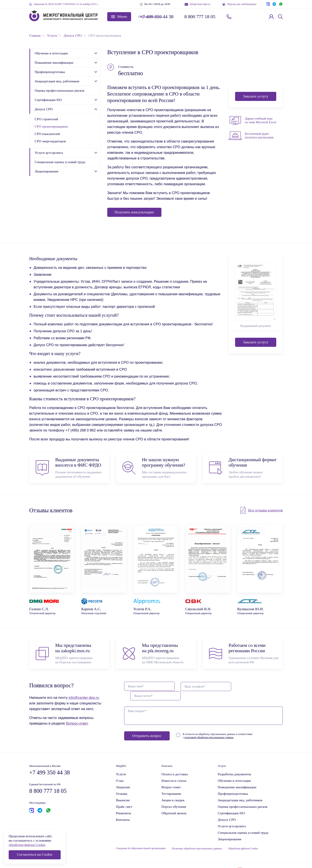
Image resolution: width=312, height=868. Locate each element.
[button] (119, 17)
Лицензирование (47, 171)
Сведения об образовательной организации (141, 839)
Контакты (123, 810)
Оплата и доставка (175, 765)
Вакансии (123, 791)
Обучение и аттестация (51, 53)
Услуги (121, 765)
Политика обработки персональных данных (197, 839)
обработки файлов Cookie (27, 845)
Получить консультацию (134, 212)
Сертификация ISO (48, 100)
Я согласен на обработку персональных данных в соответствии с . (227, 726)
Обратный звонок (246, 17)
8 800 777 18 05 (200, 17)
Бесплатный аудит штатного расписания (259, 135)
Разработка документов (234, 765)
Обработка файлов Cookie (244, 839)
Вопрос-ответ (77, 723)
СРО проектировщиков (51, 126)
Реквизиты (123, 804)
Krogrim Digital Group (256, 860)
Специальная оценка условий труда (60, 162)
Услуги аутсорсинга (49, 153)
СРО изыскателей (47, 134)
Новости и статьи (174, 771)
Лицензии (123, 778)
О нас (120, 771)
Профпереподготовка (50, 72)
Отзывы (122, 784)
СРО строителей (46, 119)
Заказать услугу (256, 96)
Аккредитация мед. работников (57, 81)
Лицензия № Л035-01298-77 (66, 4)
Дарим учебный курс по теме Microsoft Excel (260, 120)
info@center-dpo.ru (200, 4)
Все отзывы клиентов (266, 510)
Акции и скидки (173, 791)
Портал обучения (174, 797)
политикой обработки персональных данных (218, 728)
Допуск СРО (44, 109)
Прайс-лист (124, 797)
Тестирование (171, 784)
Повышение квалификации (54, 62)
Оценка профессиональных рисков (59, 90)
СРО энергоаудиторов (50, 141)
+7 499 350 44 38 (157, 17)
